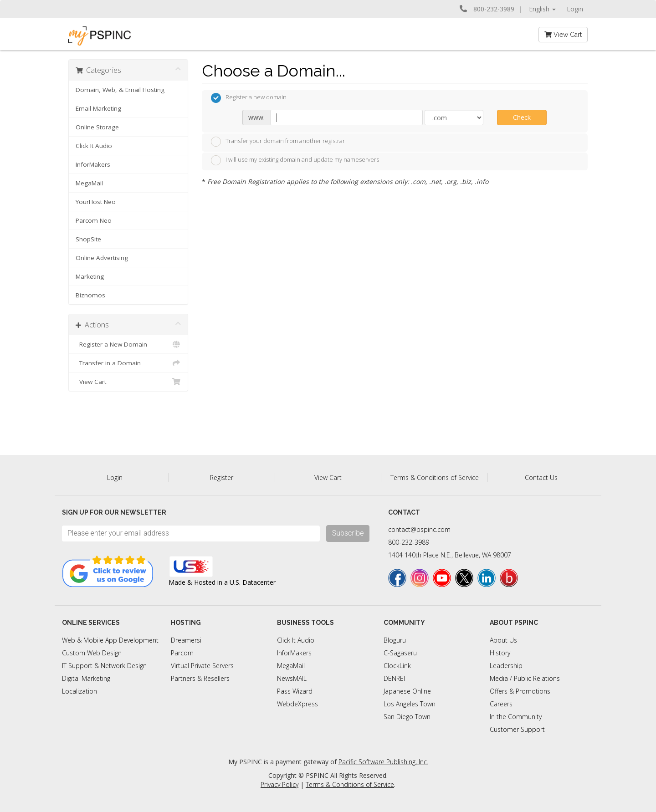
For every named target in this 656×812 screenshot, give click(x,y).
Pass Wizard (295, 691)
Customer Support (517, 729)
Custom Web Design (92, 653)
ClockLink (397, 666)
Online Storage (97, 127)
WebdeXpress (297, 704)
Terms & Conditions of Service (435, 477)
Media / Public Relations (525, 678)
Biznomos (90, 295)
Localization (79, 691)
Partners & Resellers (200, 678)
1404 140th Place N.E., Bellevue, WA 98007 (450, 555)
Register (222, 477)
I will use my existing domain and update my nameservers (295, 160)
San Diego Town (407, 717)
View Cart (563, 35)
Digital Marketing (86, 678)
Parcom (182, 653)
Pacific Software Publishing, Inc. (383, 762)
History (500, 653)
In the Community (516, 717)
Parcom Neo (94, 220)
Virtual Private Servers (202, 666)
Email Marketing (98, 108)
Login (575, 9)
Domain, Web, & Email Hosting (120, 90)
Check (522, 117)
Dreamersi (186, 640)
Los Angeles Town (410, 704)
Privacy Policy (279, 784)
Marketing (90, 276)
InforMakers (93, 164)
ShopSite (88, 239)
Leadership (506, 666)
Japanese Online (407, 691)
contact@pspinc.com (419, 529)
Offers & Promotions (520, 691)
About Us (503, 640)
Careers (501, 704)
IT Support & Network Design (104, 666)
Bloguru (395, 640)
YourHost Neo (96, 202)
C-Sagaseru (400, 653)
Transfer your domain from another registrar (278, 142)
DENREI (394, 678)
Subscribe (348, 533)
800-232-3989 (409, 542)
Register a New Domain (128, 344)
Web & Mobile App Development (110, 640)
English (542, 9)
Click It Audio (94, 146)
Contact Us (541, 477)
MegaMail (89, 183)
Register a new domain (249, 98)
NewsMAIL (292, 678)
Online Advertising (102, 258)
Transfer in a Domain (128, 363)
